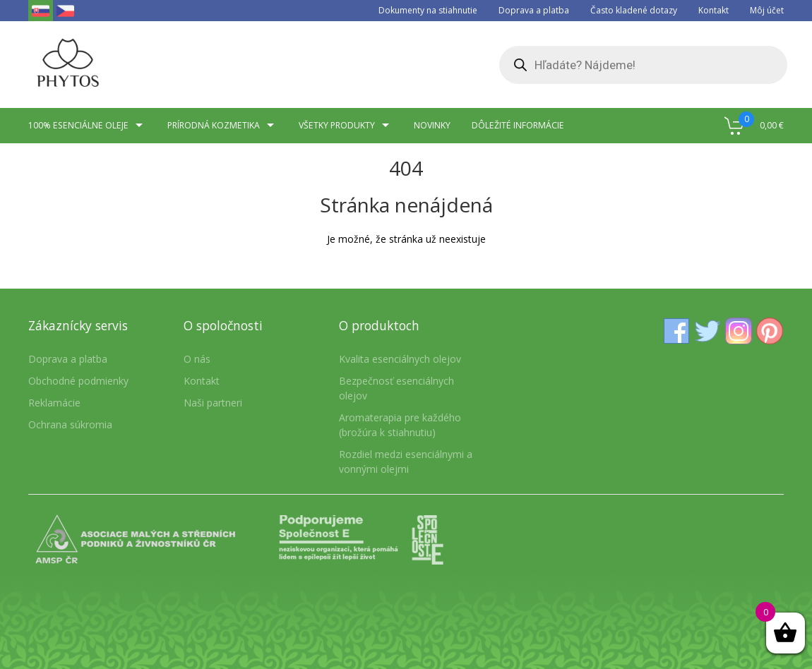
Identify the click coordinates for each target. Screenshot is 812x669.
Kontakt (714, 10)
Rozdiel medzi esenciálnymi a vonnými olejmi (406, 462)
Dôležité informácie (518, 125)
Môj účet (767, 10)
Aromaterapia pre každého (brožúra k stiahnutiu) (400, 425)
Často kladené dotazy (634, 10)
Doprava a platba (534, 10)
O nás (197, 359)
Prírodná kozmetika (222, 126)
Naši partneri (213, 403)
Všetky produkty (346, 126)
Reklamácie (54, 403)
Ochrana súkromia (70, 424)
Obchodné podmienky (78, 381)
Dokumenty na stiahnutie (428, 10)
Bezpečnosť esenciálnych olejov (396, 388)
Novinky (432, 125)
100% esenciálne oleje (87, 126)
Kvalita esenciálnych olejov (400, 359)
